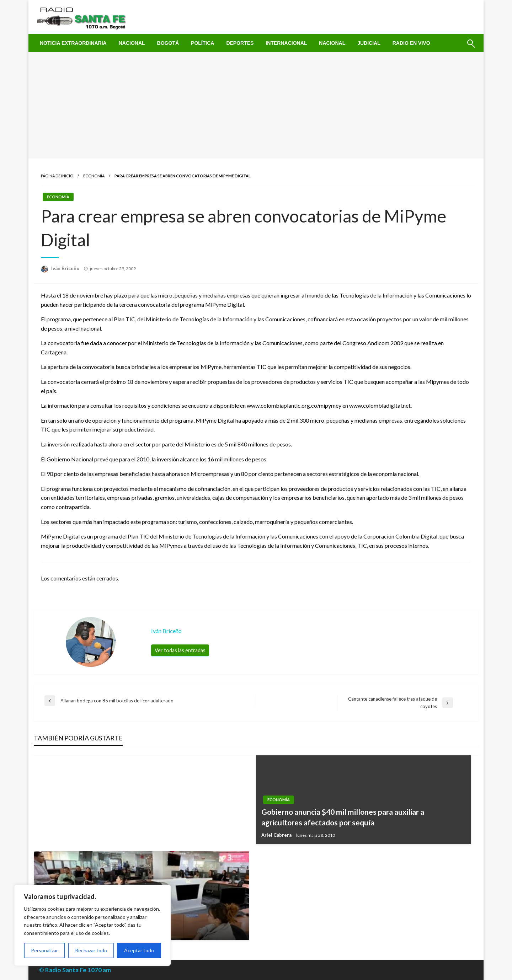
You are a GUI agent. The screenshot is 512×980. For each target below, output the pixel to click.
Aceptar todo (139, 950)
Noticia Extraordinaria (73, 43)
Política (202, 43)
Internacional (286, 43)
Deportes (240, 43)
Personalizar (44, 950)
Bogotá (168, 43)
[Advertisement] (256, 105)
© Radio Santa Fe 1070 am (75, 970)
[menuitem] (73, 43)
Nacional (132, 43)
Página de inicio (57, 176)
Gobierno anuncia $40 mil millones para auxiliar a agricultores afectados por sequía (343, 817)
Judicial (369, 43)
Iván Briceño (66, 268)
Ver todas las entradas (180, 650)
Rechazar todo (91, 950)
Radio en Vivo (411, 43)
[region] (92, 925)
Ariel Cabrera (277, 835)
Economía (94, 176)
